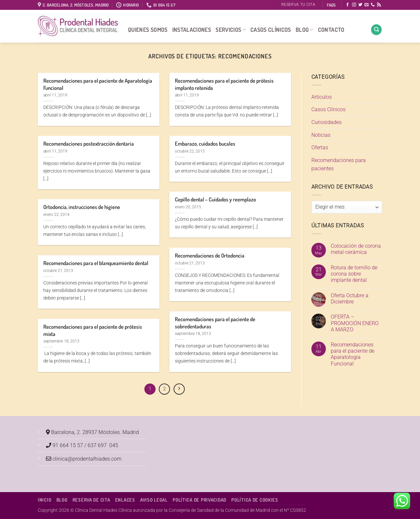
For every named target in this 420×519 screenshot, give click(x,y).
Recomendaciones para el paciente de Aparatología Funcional (98, 84)
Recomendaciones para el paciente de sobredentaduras (215, 323)
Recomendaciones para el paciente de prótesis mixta (93, 330)
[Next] (179, 389)
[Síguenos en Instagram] (354, 5)
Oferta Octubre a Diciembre (350, 299)
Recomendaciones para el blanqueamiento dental (96, 263)
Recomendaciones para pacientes (339, 165)
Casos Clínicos (271, 30)
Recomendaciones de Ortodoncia (210, 255)
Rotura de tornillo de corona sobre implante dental (354, 274)
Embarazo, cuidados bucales (205, 144)
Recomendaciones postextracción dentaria (89, 144)
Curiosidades (326, 122)
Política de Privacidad (199, 500)
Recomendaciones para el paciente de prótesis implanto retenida (224, 84)
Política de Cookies (255, 500)
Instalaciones (192, 30)
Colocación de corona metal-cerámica (356, 249)
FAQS (331, 5)
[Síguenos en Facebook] (347, 5)
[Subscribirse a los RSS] (379, 5)
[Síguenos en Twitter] (360, 5)
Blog (304, 30)
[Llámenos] (373, 5)
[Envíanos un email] (367, 5)
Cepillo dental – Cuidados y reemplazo (215, 199)
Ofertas (320, 147)
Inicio (44, 500)
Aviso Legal (154, 500)
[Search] (376, 30)
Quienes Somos (148, 30)
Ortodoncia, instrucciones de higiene (82, 207)
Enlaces (125, 500)
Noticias (321, 135)
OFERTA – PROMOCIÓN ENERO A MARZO (355, 323)
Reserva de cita (91, 500)
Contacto (331, 30)
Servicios (231, 30)
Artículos (322, 97)
